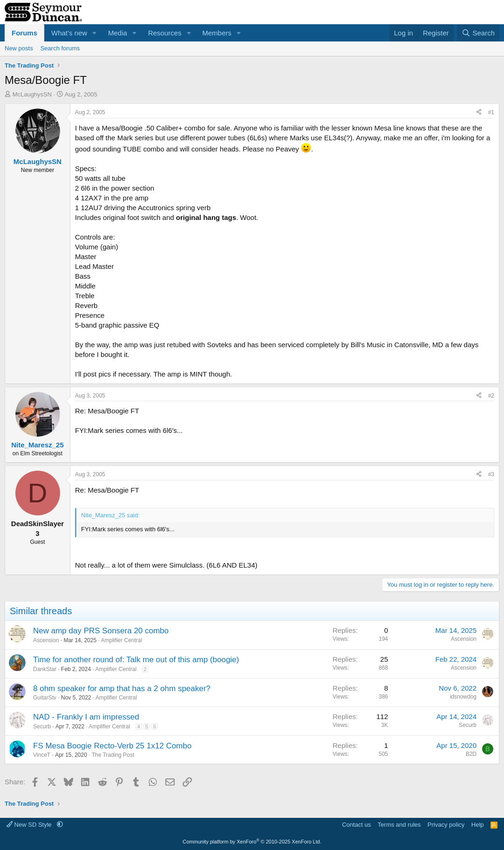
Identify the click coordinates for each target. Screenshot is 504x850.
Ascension (46, 640)
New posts (19, 48)
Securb (42, 727)
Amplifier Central (121, 640)
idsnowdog (463, 697)
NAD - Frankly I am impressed (86, 717)
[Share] (479, 113)
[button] (95, 33)
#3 (491, 474)
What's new (69, 33)
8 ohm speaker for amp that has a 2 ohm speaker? (122, 689)
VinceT (42, 755)
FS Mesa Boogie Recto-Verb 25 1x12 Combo (112, 746)
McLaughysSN (32, 94)
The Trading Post (113, 755)
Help (478, 825)
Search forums (60, 48)
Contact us (356, 825)
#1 (491, 112)
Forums (24, 33)
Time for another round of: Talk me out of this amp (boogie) (136, 660)
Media (118, 33)
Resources (165, 33)
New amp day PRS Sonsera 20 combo (101, 631)
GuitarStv (45, 698)
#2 (491, 396)
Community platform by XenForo (252, 842)
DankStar (45, 669)
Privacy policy (446, 825)
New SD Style (30, 825)
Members (217, 33)
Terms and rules (399, 825)
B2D (471, 754)
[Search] (478, 33)
